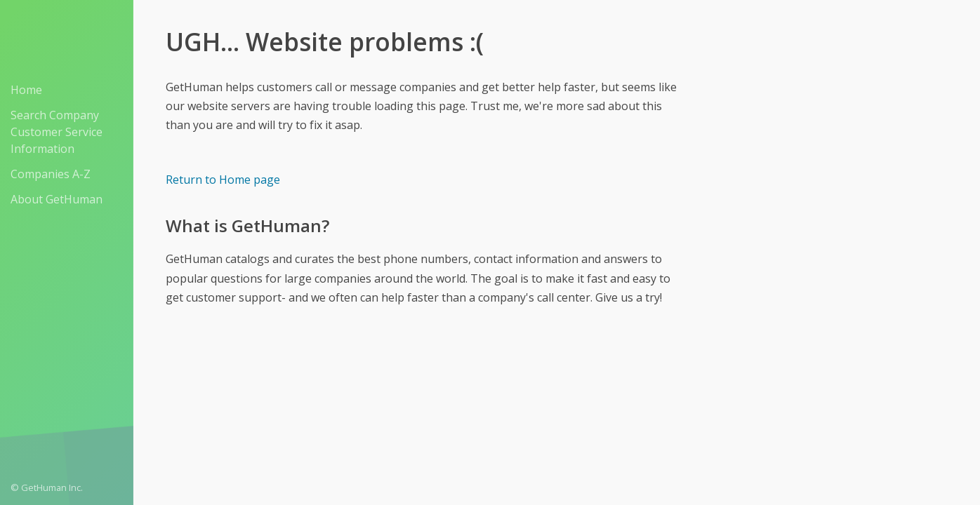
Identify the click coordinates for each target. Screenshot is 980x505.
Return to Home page (223, 180)
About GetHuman (57, 199)
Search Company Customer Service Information (57, 132)
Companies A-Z (51, 174)
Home (26, 90)
